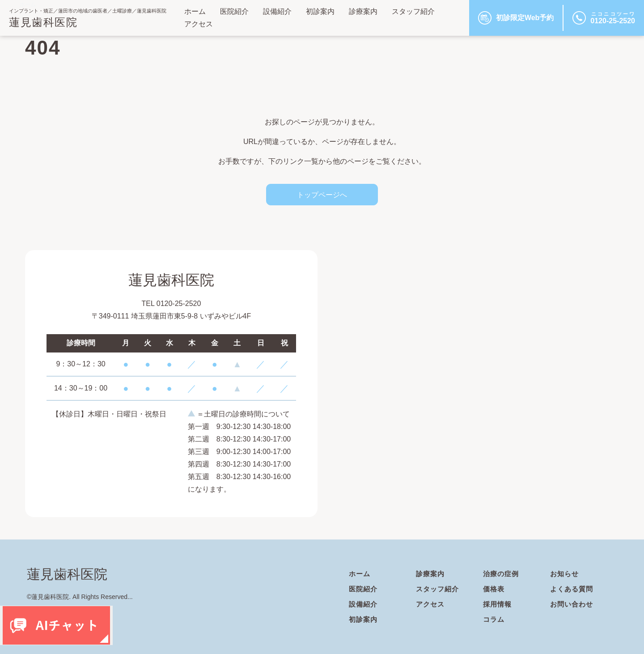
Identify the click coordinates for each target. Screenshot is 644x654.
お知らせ (565, 574)
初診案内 (320, 11)
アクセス (199, 24)
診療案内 (363, 11)
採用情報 (498, 604)
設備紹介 (277, 11)
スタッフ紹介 (413, 11)
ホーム (195, 11)
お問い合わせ (573, 604)
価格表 (494, 589)
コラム (494, 619)
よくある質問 (573, 589)
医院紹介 (234, 11)
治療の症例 (502, 574)
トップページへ (322, 195)
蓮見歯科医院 (43, 22)
